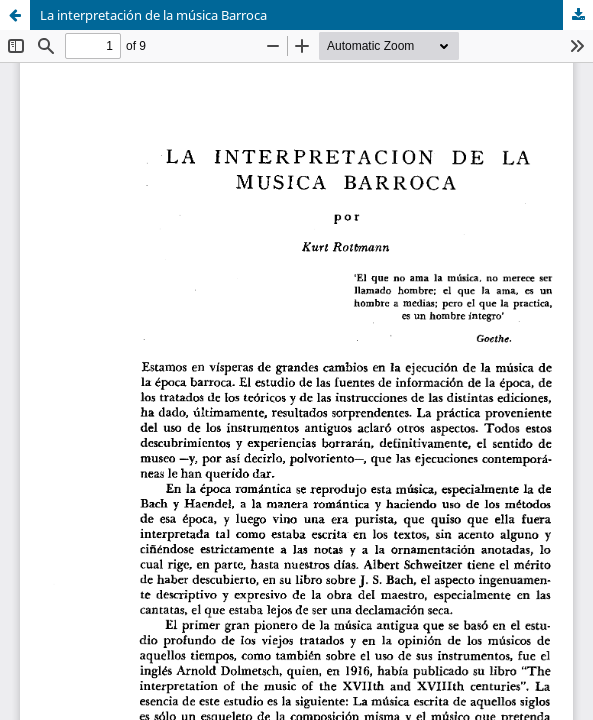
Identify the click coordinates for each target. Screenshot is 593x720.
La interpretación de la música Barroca (153, 15)
